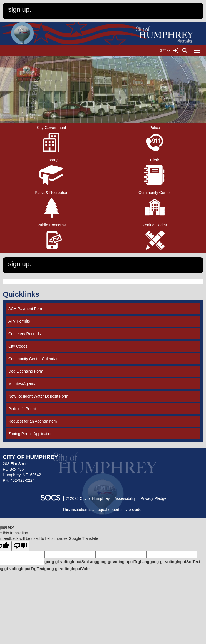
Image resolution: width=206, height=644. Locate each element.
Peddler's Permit (23, 409)
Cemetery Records (25, 334)
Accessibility (125, 498)
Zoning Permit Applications (31, 434)
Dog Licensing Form (26, 371)
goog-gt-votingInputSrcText (175, 562)
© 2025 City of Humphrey (88, 498)
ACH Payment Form (26, 309)
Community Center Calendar (33, 359)
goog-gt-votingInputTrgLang (123, 562)
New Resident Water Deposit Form (38, 396)
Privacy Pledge (153, 498)
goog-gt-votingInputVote (67, 569)
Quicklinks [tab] (23, 294)
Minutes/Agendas (23, 384)
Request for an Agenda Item (33, 421)
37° (165, 51)
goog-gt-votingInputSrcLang (71, 562)
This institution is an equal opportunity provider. (103, 510)
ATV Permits (19, 321)
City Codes (18, 346)
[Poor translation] (20, 546)
